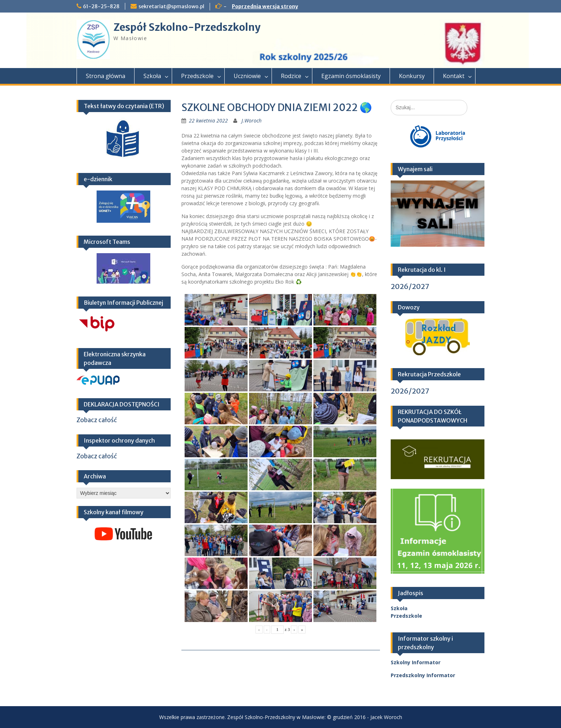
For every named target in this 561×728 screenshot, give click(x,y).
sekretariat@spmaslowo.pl (171, 6)
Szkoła (152, 76)
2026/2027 (410, 286)
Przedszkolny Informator (423, 675)
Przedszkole (197, 76)
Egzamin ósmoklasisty (351, 76)
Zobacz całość (97, 420)
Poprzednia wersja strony (265, 6)
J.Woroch (252, 120)
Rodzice (291, 76)
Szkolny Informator (416, 662)
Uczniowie (247, 76)
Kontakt (454, 76)
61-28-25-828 (101, 6)
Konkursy (412, 76)
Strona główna (106, 76)
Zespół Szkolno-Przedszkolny (187, 27)
